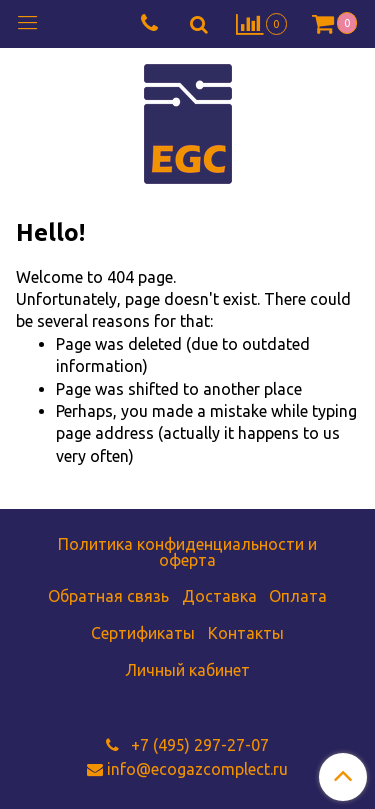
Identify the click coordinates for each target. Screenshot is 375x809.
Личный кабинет (187, 670)
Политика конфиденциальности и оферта (187, 552)
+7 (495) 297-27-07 (198, 745)
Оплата (298, 596)
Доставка (219, 596)
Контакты (246, 633)
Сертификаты (143, 633)
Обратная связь (108, 596)
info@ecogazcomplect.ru (197, 769)
